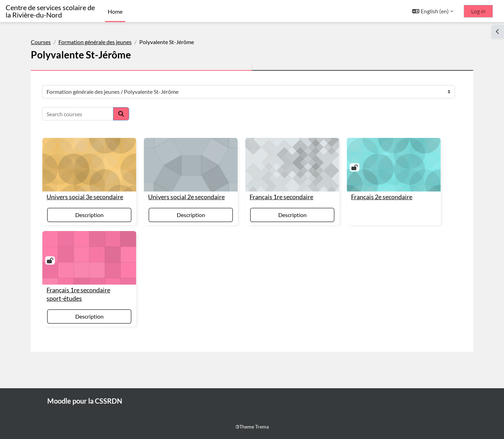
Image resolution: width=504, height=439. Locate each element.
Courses (41, 42)
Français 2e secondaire (382, 197)
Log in (478, 11)
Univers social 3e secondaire (85, 197)
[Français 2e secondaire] (394, 165)
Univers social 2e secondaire (186, 197)
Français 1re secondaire (281, 197)
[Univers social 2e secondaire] (191, 165)
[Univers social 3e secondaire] (89, 165)
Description (89, 215)
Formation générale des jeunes (95, 42)
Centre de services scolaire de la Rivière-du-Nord (50, 11)
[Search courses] (78, 114)
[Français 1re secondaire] (292, 165)
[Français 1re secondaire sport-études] (89, 258)
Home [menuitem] (115, 11)
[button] (433, 11)
